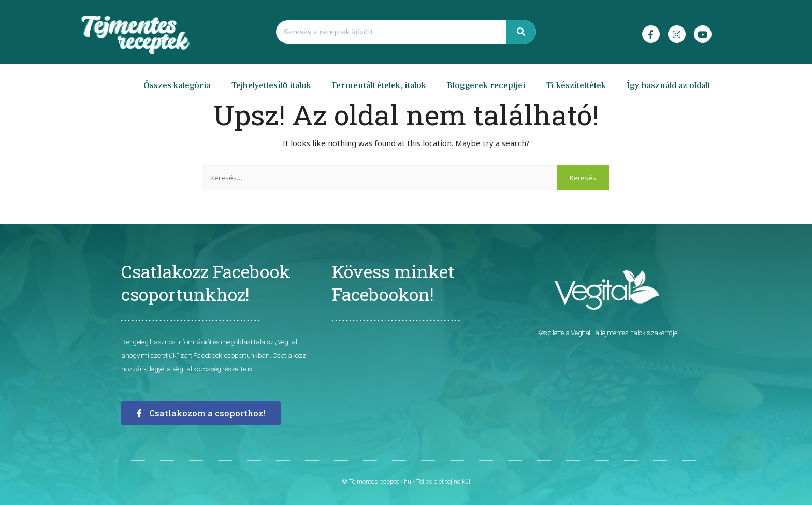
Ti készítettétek (576, 85)
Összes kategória (177, 85)
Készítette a (554, 333)
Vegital (581, 333)
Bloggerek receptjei (486, 85)
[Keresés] (521, 32)
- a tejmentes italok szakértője (634, 333)
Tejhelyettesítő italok (271, 85)
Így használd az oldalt (668, 85)
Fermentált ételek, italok (379, 85)
